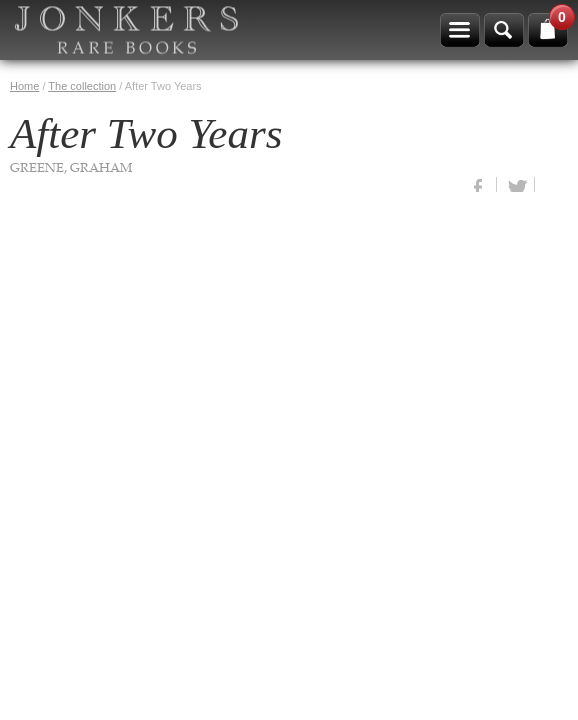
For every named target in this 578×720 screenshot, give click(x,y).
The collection (82, 86)
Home (24, 86)
